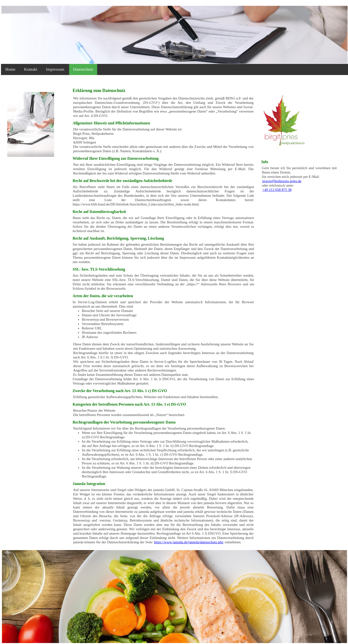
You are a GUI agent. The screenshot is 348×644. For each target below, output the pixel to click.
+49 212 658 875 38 (277, 190)
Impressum (55, 69)
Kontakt (31, 69)
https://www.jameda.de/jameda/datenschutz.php (189, 542)
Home (10, 69)
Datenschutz (83, 69)
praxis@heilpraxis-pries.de (282, 181)
